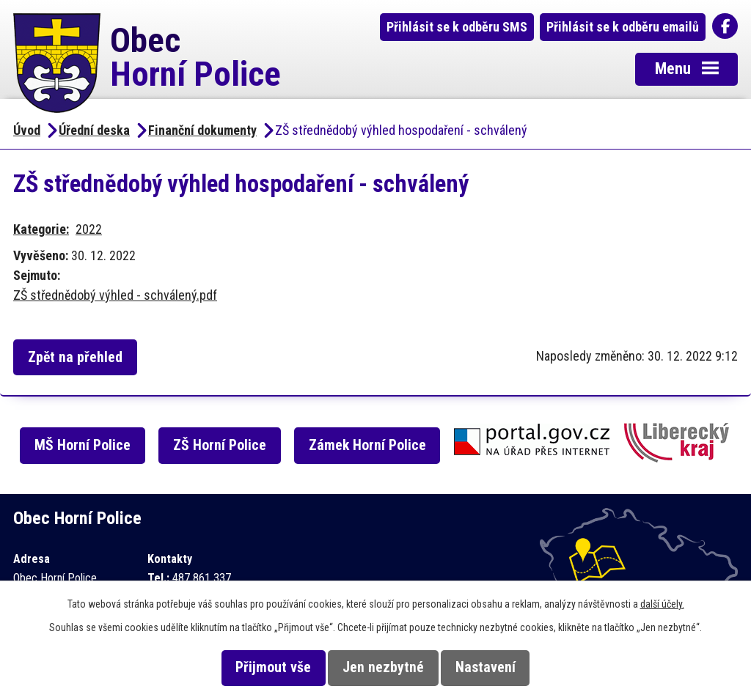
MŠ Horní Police (83, 445)
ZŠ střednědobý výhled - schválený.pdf (115, 295)
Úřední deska (94, 130)
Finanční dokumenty (202, 130)
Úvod (27, 130)
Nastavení (486, 667)
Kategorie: (41, 229)
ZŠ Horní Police (220, 445)
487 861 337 (202, 578)
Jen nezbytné (383, 667)
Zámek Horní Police (367, 445)
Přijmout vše (273, 667)
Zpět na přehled (75, 357)
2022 (89, 229)
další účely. (662, 604)
